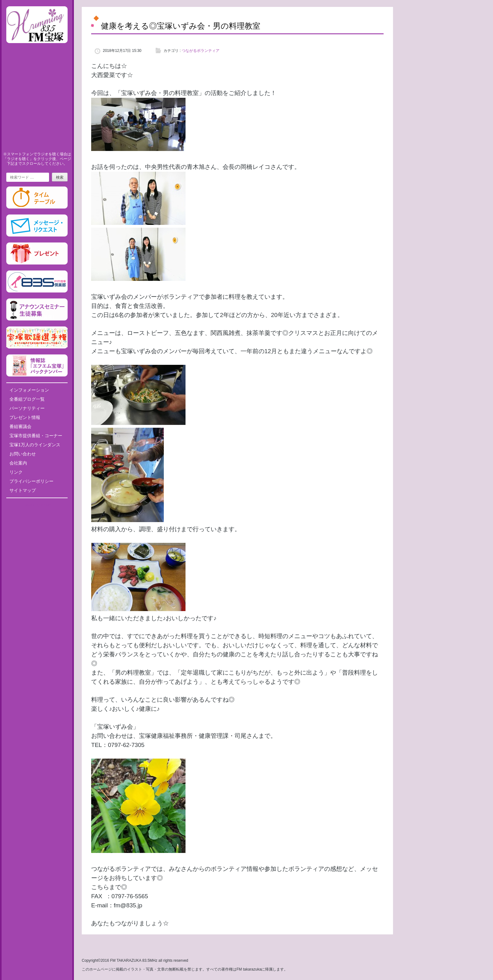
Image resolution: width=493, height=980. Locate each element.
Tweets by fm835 (37, 505)
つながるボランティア (201, 51)
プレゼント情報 (25, 417)
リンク (16, 472)
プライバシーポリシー (31, 481)
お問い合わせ (23, 454)
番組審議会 (20, 426)
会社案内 (18, 463)
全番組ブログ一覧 (27, 399)
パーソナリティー (27, 408)
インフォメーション (29, 390)
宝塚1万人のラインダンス (35, 445)
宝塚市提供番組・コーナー (36, 436)
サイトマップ (23, 490)
